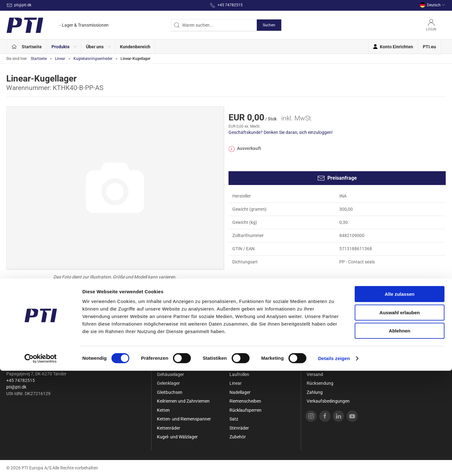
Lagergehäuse (243, 365)
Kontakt (315, 365)
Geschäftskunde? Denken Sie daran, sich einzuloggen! (281, 132)
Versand (315, 374)
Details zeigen (334, 464)
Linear (60, 59)
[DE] (57, 25)
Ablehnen (400, 436)
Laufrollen (239, 374)
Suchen (269, 25)
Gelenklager (168, 383)
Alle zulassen (399, 399)
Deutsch (433, 5)
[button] (64, 47)
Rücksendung (320, 383)
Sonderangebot (172, 357)
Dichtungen (168, 365)
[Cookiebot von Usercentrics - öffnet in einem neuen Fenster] (41, 464)
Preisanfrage (337, 178)
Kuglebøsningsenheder (93, 59)
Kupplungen (241, 357)
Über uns (315, 357)
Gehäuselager (170, 374)
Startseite (39, 59)
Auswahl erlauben (400, 418)
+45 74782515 (21, 380)
